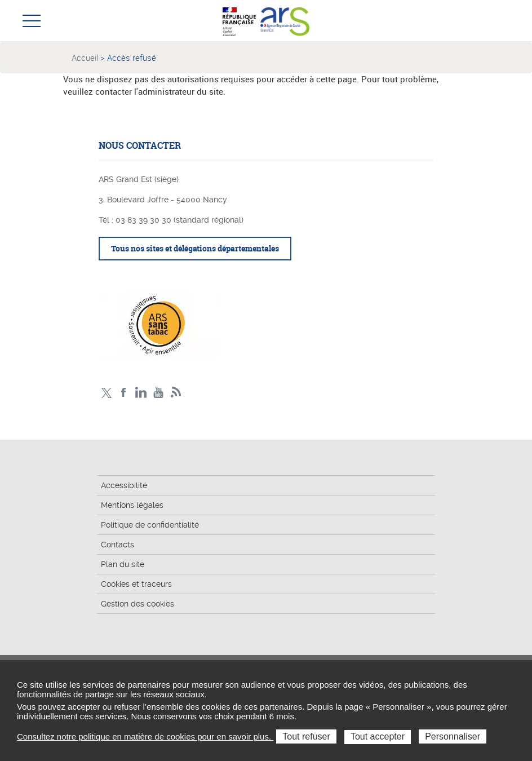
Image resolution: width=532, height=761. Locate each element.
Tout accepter (378, 736)
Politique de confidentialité (150, 525)
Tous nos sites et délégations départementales (195, 248)
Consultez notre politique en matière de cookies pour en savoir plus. (145, 736)
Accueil (85, 57)
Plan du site (123, 564)
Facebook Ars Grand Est (124, 393)
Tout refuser (306, 736)
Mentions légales (132, 505)
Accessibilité (124, 485)
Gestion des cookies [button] (138, 604)
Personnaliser (453, 736)
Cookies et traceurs (136, 584)
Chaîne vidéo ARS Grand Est (159, 393)
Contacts (118, 545)
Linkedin (141, 393)
